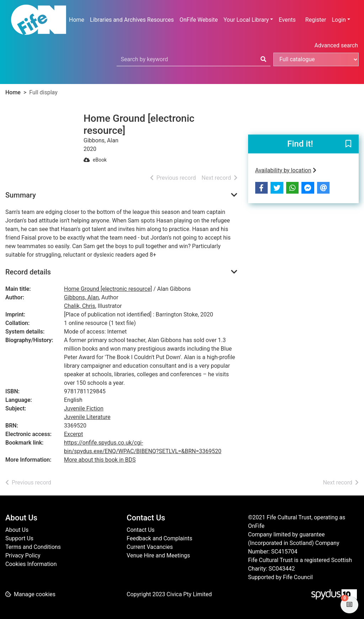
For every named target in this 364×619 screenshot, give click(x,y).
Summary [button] (21, 195)
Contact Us (141, 530)
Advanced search (336, 45)
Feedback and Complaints (159, 538)
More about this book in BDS (100, 460)
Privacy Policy (23, 555)
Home (77, 20)
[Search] (263, 59)
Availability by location (286, 170)
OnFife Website (199, 20)
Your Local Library (246, 20)
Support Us (19, 538)
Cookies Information (31, 564)
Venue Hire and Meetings (158, 555)
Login (339, 20)
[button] (348, 145)
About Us (17, 530)
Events (287, 20)
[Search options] (316, 59)
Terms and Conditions (33, 547)
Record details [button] (28, 272)
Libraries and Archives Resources (132, 20)
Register (316, 20)
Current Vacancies (150, 547)
